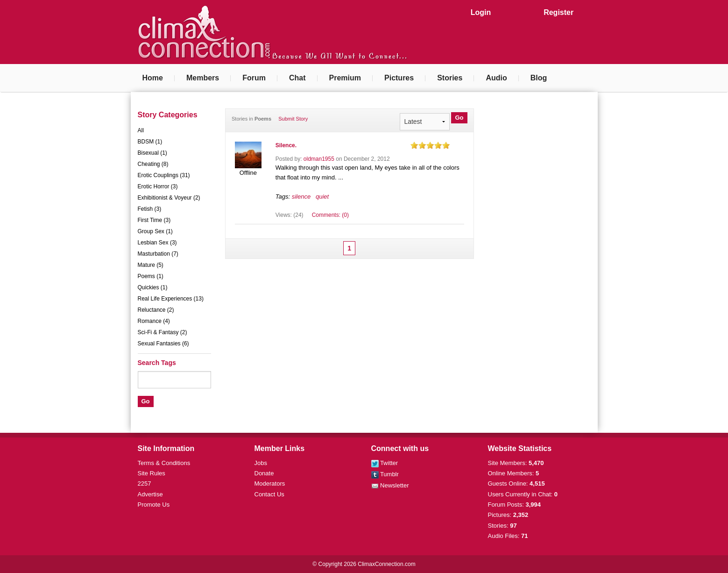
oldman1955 (319, 159)
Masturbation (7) (158, 254)
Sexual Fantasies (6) (163, 344)
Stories (450, 78)
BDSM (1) (150, 142)
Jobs (261, 463)
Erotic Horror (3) (158, 186)
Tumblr (385, 474)
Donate (264, 473)
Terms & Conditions (164, 463)
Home (153, 78)
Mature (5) (151, 265)
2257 (145, 483)
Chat (297, 78)
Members (203, 78)
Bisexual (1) (152, 153)
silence (301, 197)
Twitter (385, 463)
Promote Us (154, 505)
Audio (496, 78)
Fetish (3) (150, 209)
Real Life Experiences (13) (171, 299)
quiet (322, 197)
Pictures (399, 78)
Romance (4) (154, 321)
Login (481, 12)
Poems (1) (151, 276)
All (141, 130)
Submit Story (293, 119)
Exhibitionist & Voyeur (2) (169, 198)
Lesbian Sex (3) (157, 243)
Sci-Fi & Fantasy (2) (163, 332)
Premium (345, 78)
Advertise (150, 494)
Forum (254, 78)
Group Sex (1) (155, 231)
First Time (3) (154, 220)
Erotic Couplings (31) (164, 175)
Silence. (286, 145)
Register (558, 12)
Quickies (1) (153, 287)
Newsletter (390, 485)
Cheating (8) (153, 164)
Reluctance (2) (156, 310)
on (414, 145)
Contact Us (269, 494)
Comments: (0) (330, 215)
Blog (539, 78)
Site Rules (152, 473)
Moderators (270, 483)
